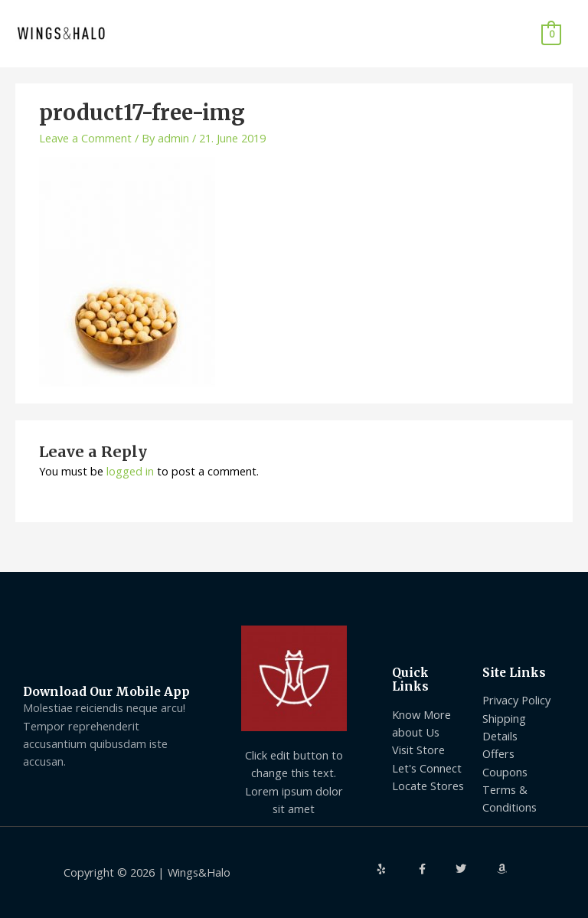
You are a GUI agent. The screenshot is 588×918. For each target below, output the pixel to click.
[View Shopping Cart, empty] (551, 34)
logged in (130, 471)
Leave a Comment (85, 138)
